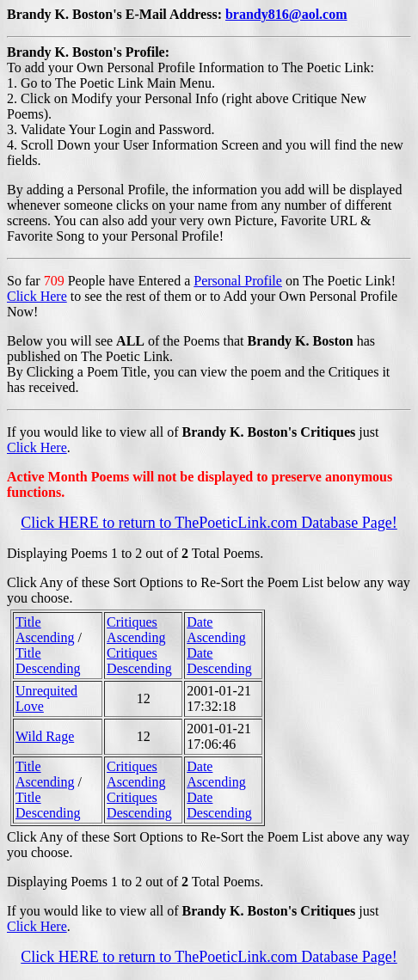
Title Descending (48, 661)
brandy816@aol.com (286, 14)
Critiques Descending (139, 661)
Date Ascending (216, 630)
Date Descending (219, 661)
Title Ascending (45, 630)
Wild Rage (45, 736)
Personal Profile (238, 281)
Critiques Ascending (136, 630)
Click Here (37, 296)
